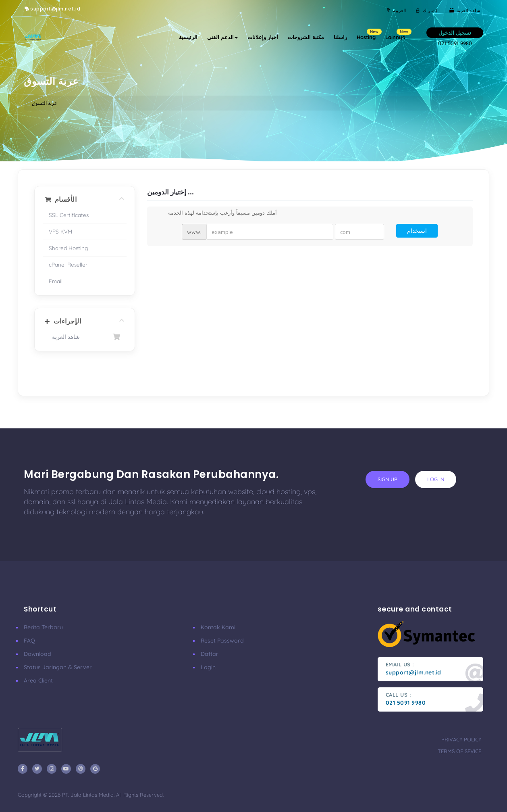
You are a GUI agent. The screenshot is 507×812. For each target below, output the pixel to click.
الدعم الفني (222, 37)
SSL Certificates (69, 215)
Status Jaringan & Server (58, 667)
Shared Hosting (68, 248)
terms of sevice (459, 751)
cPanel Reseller (68, 264)
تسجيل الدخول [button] (455, 33)
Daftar (210, 654)
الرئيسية (188, 37)
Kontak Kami (218, 627)
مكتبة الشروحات (306, 37)
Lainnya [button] (398, 34)
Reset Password (222, 641)
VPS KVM (60, 231)
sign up (388, 479)
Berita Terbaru (43, 627)
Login (208, 667)
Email (56, 281)
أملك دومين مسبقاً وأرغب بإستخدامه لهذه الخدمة (216, 213)
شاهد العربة (85, 337)
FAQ (29, 641)
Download (37, 654)
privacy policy (461, 739)
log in (436, 479)
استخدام (417, 231)
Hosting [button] (369, 34)
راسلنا (340, 37)
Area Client (38, 680)
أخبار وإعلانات (263, 37)
